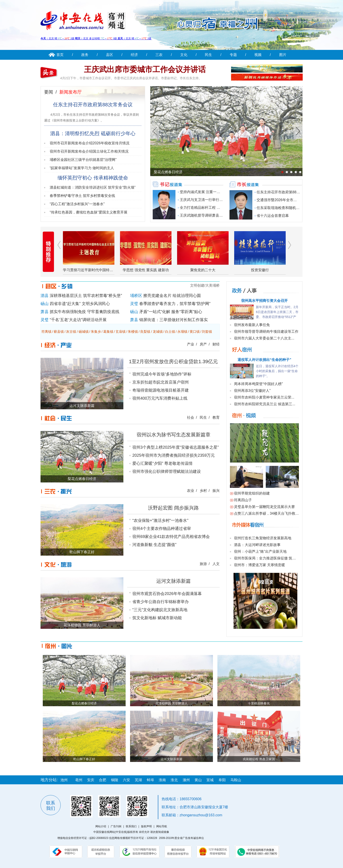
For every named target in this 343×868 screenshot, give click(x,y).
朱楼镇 (133, 332)
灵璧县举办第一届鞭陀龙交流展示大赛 (264, 507)
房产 (203, 344)
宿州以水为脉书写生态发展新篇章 (174, 435)
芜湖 (138, 780)
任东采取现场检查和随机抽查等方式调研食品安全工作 (300, 208)
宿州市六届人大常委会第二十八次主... (264, 338)
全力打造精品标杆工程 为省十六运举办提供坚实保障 (221, 208)
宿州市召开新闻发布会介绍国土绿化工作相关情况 (89, 151)
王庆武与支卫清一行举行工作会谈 (207, 200)
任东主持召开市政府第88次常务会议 (93, 105)
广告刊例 (116, 826)
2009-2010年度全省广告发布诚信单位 (181, 838)
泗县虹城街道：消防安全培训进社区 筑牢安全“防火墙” (93, 187)
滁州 (186, 780)
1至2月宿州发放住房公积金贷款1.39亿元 (173, 361)
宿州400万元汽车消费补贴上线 (160, 398)
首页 (60, 55)
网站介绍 (101, 826)
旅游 (203, 564)
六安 (126, 780)
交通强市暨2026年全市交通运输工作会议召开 (293, 200)
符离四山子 (243, 500)
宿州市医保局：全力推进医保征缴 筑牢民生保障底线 (276, 558)
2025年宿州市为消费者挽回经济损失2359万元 (174, 455)
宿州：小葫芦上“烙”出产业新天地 (260, 551)
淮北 (174, 780)
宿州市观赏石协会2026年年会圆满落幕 (167, 594)
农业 (191, 491)
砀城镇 (84, 332)
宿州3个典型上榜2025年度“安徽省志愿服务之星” (176, 447)
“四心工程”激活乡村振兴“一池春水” (77, 204)
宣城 (210, 780)
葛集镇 (108, 332)
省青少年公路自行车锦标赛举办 (161, 602)
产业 (191, 344)
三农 (159, 55)
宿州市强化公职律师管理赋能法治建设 (167, 471)
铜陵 (115, 780)
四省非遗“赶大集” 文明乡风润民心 (80, 304)
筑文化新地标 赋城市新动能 (157, 618)
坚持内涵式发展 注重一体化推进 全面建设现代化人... (222, 192)
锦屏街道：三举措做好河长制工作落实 (174, 320)
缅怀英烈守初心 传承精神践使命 (93, 178)
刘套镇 (207, 332)
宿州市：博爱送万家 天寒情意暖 (259, 565)
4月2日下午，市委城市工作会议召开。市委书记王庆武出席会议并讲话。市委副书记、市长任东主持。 (131, 78)
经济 (134, 55)
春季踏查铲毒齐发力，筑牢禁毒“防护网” (175, 304)
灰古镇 (71, 332)
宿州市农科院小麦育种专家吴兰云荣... (264, 397)
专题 (233, 55)
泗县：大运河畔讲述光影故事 (257, 545)
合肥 (103, 780)
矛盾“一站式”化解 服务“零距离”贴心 (171, 312)
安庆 (91, 780)
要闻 (49, 92)
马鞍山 (236, 780)
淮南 (162, 780)
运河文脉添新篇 (174, 581)
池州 (64, 780)
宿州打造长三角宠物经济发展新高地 (263, 538)
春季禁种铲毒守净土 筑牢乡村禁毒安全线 (82, 196)
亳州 (79, 780)
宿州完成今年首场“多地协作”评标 (162, 374)
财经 (216, 344)
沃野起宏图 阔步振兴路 (173, 508)
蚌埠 (150, 780)
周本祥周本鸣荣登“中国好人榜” (258, 384)
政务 (85, 55)
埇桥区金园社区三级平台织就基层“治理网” (83, 160)
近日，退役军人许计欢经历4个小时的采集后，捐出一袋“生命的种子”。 (277, 371)
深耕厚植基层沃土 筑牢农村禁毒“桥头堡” (86, 296)
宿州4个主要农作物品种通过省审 (162, 529)
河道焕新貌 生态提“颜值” (154, 545)
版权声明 (146, 826)
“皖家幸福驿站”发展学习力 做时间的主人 (82, 168)
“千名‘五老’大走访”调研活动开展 (78, 320)
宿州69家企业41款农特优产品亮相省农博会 (171, 537)
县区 (109, 55)
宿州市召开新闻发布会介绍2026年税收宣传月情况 (90, 143)
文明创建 (197, 285)
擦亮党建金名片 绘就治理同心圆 (172, 296)
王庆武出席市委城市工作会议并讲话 (145, 69)
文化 (184, 55)
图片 (283, 55)
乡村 (203, 491)
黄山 (198, 780)
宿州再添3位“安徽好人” (252, 391)
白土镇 (170, 332)
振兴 (216, 491)
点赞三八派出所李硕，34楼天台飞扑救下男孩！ (272, 513)
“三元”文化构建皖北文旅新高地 (160, 610)
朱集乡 (96, 332)
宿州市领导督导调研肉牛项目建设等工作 (266, 332)
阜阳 (222, 780)
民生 (208, 55)
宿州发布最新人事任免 (252, 325)
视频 (258, 55)
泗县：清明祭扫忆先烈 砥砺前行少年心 (93, 133)
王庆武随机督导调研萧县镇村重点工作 (210, 215)
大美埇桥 (212, 285)
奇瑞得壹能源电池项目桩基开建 (161, 390)
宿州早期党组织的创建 (252, 493)
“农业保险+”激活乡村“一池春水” (160, 520)
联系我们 (131, 826)
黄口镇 (195, 332)
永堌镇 (182, 332)
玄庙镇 (121, 332)
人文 (216, 564)
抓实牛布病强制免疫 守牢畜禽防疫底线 (85, 312)
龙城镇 (158, 332)
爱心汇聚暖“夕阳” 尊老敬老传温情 (162, 463)
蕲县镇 (59, 332)
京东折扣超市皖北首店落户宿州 (161, 382)
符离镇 (46, 332)
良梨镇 (145, 332)
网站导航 (162, 826)
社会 (191, 417)
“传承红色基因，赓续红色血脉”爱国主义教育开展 (89, 212)
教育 (216, 417)
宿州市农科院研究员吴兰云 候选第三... (265, 404)
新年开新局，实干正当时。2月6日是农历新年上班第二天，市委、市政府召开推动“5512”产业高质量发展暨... (277, 312)
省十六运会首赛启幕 (273, 216)
